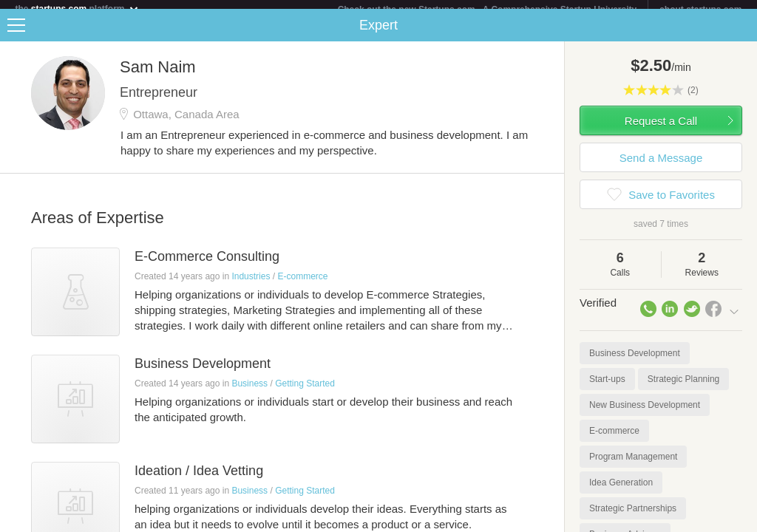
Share (742, 34)
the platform (77, 8)
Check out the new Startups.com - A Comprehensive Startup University (488, 10)
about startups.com (700, 10)
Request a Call (661, 130)
